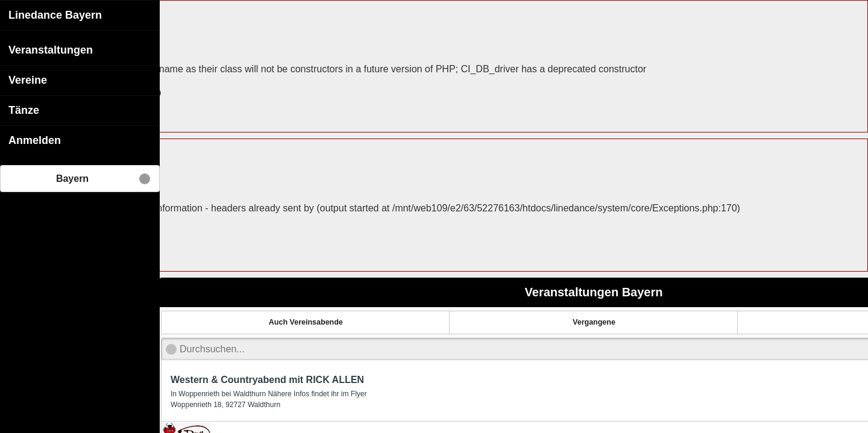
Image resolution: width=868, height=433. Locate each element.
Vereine (28, 80)
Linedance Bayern (55, 15)
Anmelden (35, 140)
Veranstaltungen (51, 50)
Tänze (24, 110)
